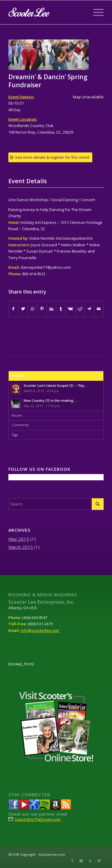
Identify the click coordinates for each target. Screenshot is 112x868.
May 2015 (19, 539)
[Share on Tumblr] (61, 309)
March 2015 (21, 547)
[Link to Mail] (99, 861)
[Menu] (95, 12)
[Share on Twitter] (23, 309)
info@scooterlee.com (40, 630)
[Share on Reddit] (80, 309)
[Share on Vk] (70, 309)
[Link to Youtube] (81, 861)
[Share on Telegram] (89, 309)
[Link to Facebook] (72, 861)
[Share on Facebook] (13, 309)
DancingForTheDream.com (38, 819)
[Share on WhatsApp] (32, 309)
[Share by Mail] (99, 309)
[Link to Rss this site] (90, 861)
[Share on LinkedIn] (52, 309)
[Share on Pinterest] (42, 309)
